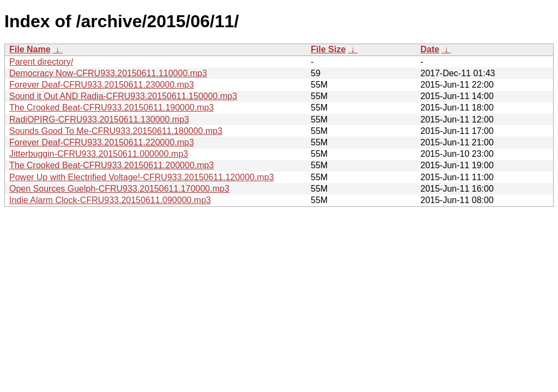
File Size (328, 49)
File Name (30, 49)
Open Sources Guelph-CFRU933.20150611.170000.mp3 (119, 189)
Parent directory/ (41, 62)
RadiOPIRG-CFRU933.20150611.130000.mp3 (99, 120)
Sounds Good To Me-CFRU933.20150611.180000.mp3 (116, 131)
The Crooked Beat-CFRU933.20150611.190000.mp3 (111, 108)
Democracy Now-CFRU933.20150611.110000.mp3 (108, 73)
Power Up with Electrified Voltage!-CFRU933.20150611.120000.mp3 (142, 177)
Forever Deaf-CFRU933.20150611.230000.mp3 (102, 85)
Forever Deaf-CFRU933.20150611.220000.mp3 (102, 142)
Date (430, 49)
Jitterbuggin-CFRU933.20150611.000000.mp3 (99, 154)
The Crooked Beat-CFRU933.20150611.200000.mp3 (111, 165)
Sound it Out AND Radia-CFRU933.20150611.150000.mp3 (123, 96)
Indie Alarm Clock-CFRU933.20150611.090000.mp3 (110, 200)
